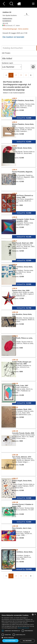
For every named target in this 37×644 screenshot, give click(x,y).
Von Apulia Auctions (10, 15)
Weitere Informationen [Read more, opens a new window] (24, 628)
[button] (18, 638)
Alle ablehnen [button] (27, 641)
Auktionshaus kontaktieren (7, 20)
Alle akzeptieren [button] (10, 641)
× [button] (35, 614)
